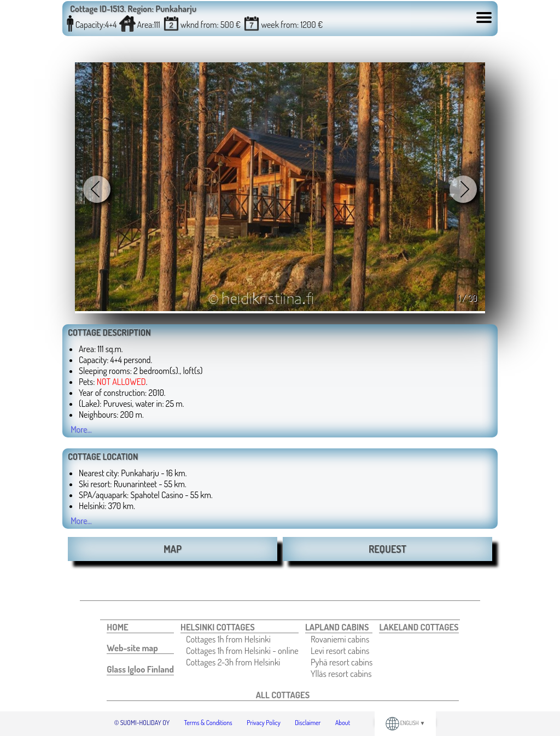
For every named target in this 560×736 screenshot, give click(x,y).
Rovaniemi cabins (340, 639)
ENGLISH (406, 723)
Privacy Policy (264, 723)
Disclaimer (308, 723)
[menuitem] (140, 627)
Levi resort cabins (340, 650)
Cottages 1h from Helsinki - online (242, 650)
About (343, 723)
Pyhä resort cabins (342, 662)
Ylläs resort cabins (341, 673)
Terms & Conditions (208, 723)
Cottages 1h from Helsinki (228, 639)
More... (81, 429)
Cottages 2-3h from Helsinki (233, 662)
